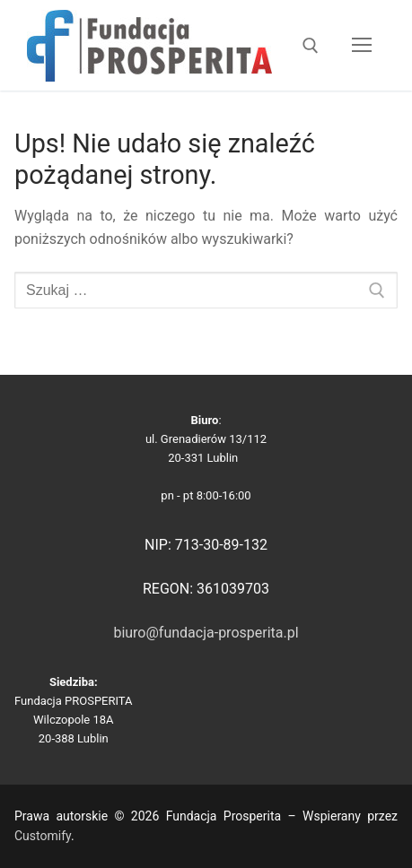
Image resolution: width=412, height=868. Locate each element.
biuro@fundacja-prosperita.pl (206, 633)
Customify (43, 836)
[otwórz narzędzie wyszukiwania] (311, 46)
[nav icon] (362, 46)
